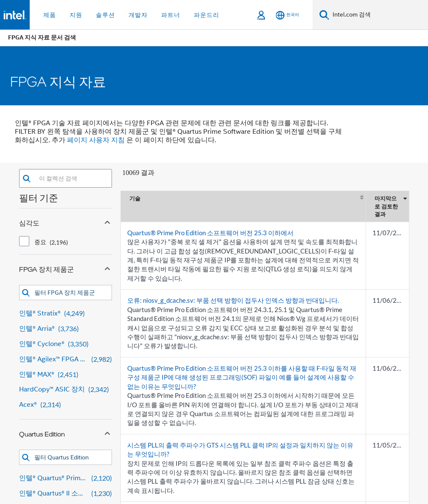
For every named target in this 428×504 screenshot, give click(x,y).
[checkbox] (24, 241)
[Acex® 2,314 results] (66, 405)
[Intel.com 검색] (379, 15)
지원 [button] (76, 15)
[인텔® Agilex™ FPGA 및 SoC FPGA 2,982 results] (66, 359)
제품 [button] (50, 15)
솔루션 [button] (105, 15)
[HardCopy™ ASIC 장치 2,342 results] (66, 390)
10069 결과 (138, 173)
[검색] (324, 15)
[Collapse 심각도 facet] (107, 221)
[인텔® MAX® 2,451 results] (66, 375)
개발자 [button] (138, 15)
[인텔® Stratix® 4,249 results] (66, 314)
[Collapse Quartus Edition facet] (107, 432)
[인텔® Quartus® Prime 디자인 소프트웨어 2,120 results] (66, 478)
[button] (27, 179)
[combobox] (71, 178)
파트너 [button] (171, 15)
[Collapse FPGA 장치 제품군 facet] (107, 267)
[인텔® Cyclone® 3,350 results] (66, 344)
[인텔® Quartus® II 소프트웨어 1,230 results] (66, 494)
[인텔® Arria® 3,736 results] (66, 329)
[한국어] (287, 15)
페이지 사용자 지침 (96, 140)
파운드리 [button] (207, 15)
